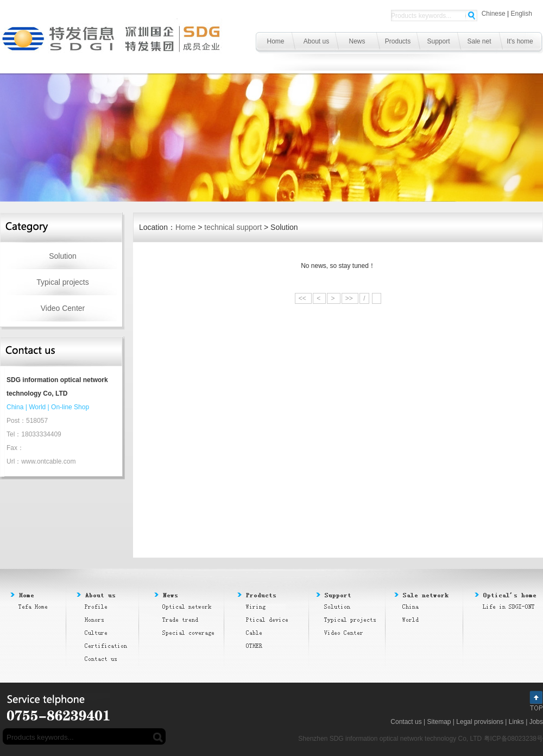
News (357, 41)
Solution (63, 256)
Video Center (63, 308)
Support (438, 41)
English (522, 14)
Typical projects (62, 282)
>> (350, 298)
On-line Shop (70, 407)
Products (398, 41)
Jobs (536, 722)
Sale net (479, 41)
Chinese (494, 14)
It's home (520, 41)
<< (303, 298)
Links (516, 722)
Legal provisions (480, 722)
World (37, 407)
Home (275, 41)
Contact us (406, 722)
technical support (233, 227)
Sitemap (439, 722)
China (15, 407)
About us (316, 41)
